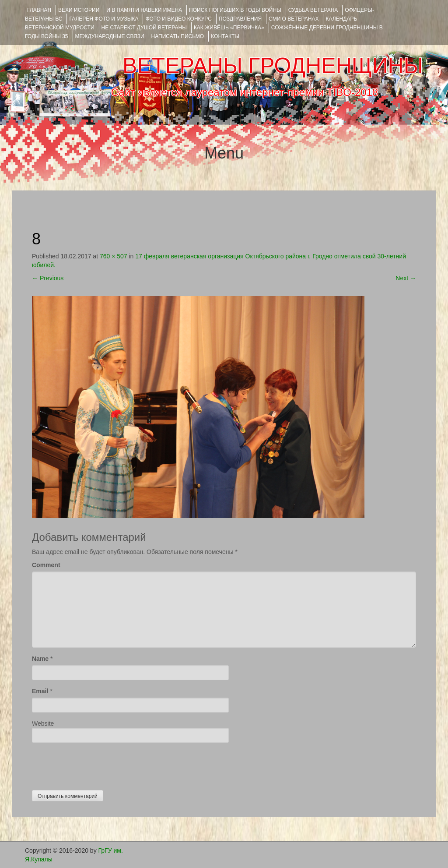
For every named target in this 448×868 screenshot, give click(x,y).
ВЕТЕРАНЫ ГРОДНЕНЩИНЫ (273, 66)
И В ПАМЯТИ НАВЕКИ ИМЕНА (144, 10)
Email (40, 691)
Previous (48, 278)
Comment (46, 565)
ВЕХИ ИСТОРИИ (79, 10)
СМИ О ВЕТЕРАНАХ (294, 19)
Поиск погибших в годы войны (235, 10)
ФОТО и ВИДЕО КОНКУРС (178, 19)
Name (40, 659)
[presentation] (98, 764)
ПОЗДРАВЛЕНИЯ (240, 19)
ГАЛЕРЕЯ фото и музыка (104, 19)
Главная (39, 10)
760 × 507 (114, 256)
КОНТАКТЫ (225, 36)
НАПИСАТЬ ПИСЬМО (178, 36)
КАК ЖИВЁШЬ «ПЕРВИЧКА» (229, 28)
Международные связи (110, 36)
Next (406, 278)
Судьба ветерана (313, 10)
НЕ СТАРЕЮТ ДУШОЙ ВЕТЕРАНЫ (144, 28)
